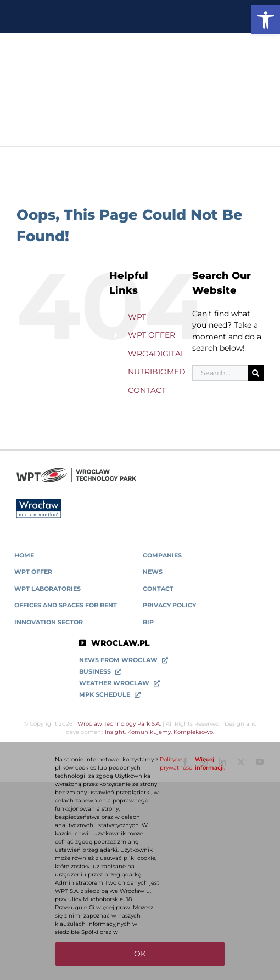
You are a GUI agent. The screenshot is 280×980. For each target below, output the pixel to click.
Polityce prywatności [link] (177, 764)
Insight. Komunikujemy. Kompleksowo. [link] (159, 732)
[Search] (256, 373)
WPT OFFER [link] (152, 335)
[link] (266, 20)
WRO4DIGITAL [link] (156, 354)
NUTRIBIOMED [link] (157, 372)
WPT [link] (137, 317)
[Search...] (220, 373)
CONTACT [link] (147, 390)
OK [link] (140, 954)
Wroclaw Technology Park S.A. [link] (119, 724)
